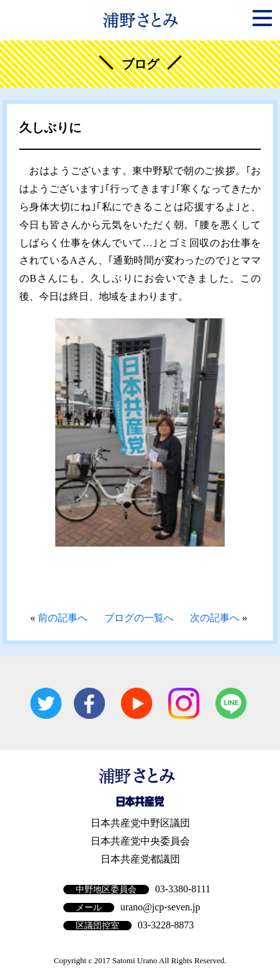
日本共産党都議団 (140, 859)
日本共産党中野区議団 (140, 823)
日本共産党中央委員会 (140, 841)
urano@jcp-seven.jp (160, 907)
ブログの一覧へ (139, 618)
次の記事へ (215, 618)
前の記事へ (63, 618)
